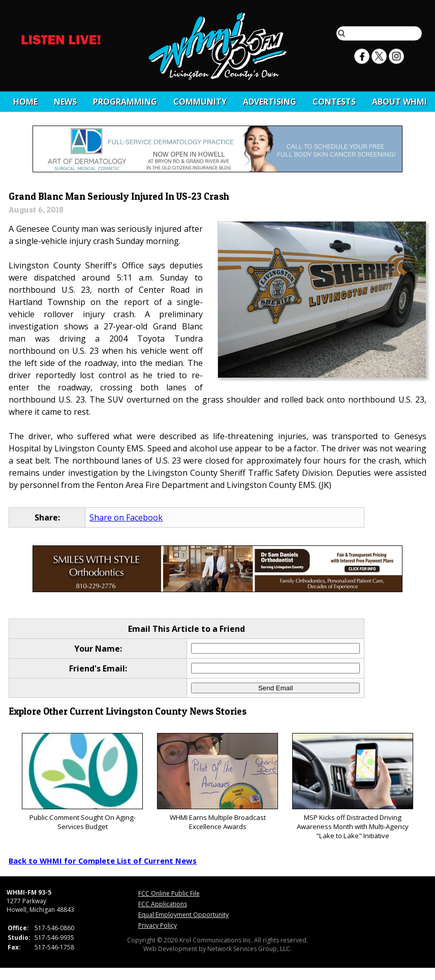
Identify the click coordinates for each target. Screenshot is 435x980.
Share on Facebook (126, 517)
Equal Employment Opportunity (183, 915)
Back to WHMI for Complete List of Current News (103, 861)
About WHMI (399, 102)
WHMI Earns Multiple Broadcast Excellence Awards (217, 782)
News (65, 102)
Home (25, 102)
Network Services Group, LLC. (250, 949)
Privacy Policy (158, 925)
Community (200, 102)
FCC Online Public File (169, 893)
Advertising (270, 102)
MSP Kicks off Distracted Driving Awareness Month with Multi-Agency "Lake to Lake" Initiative (352, 787)
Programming (125, 102)
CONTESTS (334, 102)
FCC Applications (163, 904)
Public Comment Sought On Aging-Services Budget (82, 782)
